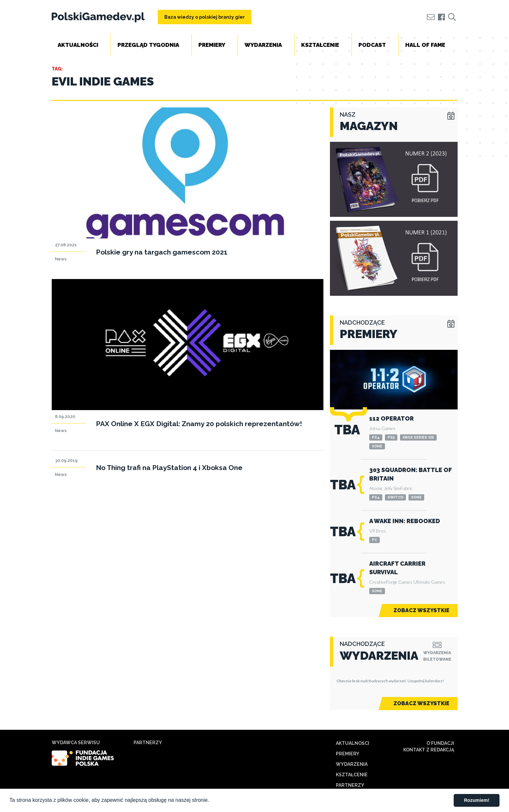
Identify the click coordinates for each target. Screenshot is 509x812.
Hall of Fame (425, 45)
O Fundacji (440, 743)
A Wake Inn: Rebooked (405, 521)
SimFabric (403, 488)
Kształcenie (320, 45)
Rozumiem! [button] (477, 800)
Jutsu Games (382, 428)
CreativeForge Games (391, 582)
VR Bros (378, 531)
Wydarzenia (263, 45)
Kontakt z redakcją (429, 750)
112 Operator (391, 418)
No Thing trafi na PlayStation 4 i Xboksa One (169, 468)
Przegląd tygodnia (148, 45)
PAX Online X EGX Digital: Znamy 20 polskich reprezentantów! (199, 424)
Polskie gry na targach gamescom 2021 (162, 252)
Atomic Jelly (381, 488)
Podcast (372, 45)
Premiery (212, 45)
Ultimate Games (429, 582)
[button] (211, 801)
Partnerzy (350, 785)
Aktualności (78, 45)
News (61, 259)
